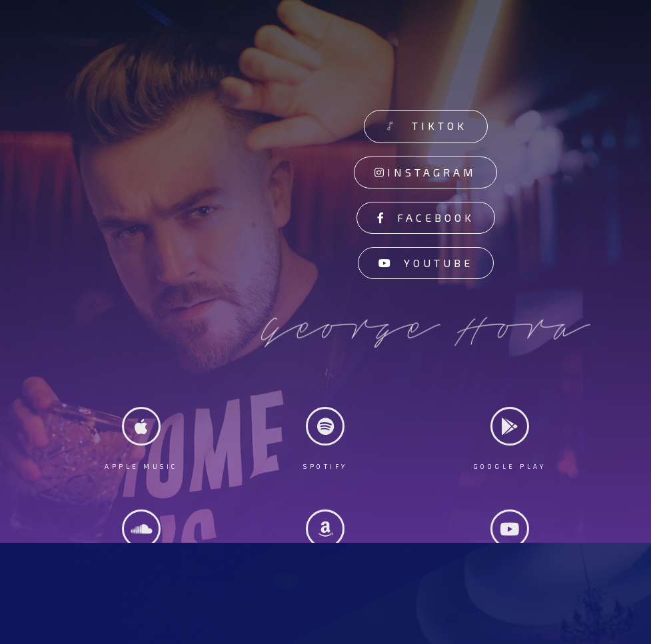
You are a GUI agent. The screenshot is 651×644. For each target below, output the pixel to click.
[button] (426, 127)
